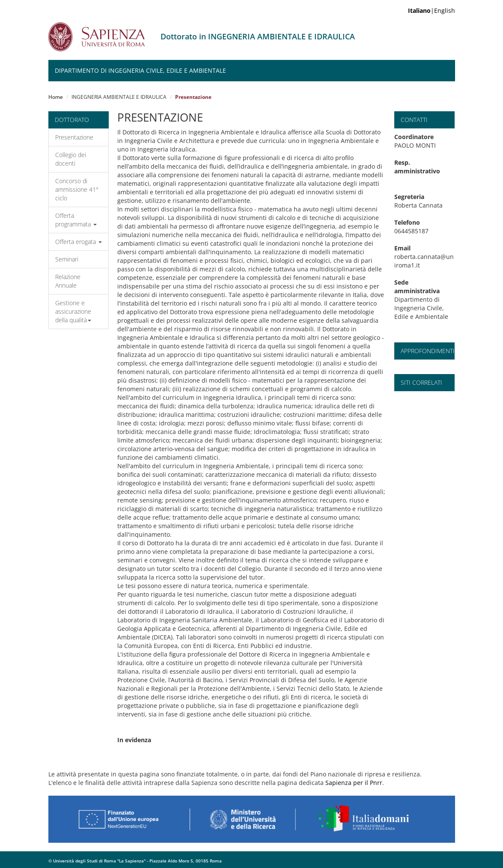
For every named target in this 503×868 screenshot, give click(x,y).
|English (432, 10)
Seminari (67, 259)
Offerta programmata (76, 220)
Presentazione (74, 137)
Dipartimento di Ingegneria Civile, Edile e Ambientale (140, 70)
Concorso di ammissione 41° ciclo (77, 189)
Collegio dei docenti (71, 159)
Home (56, 97)
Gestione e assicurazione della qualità (73, 311)
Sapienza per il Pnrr (354, 783)
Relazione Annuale (68, 281)
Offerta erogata (79, 242)
